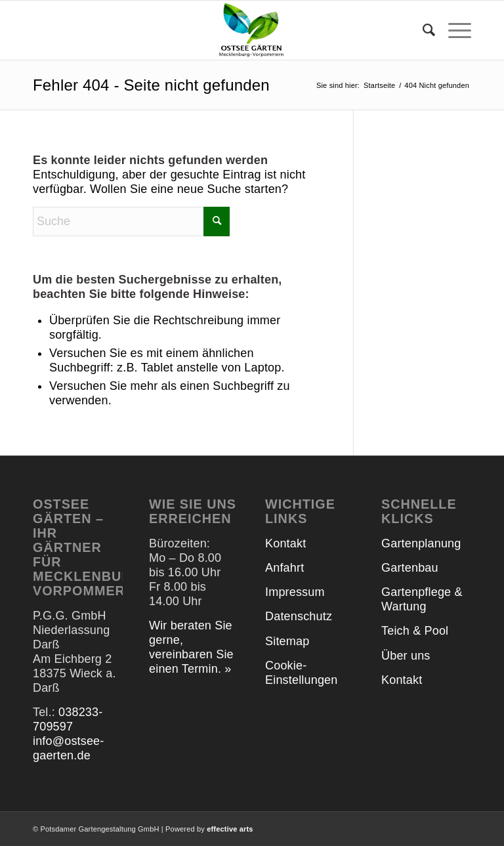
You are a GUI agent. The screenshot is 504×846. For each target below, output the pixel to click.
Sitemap (287, 641)
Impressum (295, 592)
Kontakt (285, 543)
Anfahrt (284, 568)
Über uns (406, 656)
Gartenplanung (421, 543)
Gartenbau (410, 568)
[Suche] (422, 30)
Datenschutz (299, 616)
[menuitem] (422, 30)
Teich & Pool (415, 631)
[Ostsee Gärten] (252, 30)
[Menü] (453, 30)
